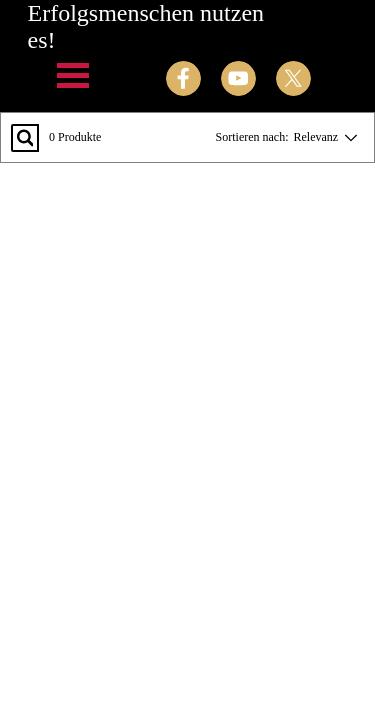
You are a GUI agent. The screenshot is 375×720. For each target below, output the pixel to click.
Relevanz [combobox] (316, 137)
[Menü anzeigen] (73, 75)
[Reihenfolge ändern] (347, 137)
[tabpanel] (158, 494)
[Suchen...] (25, 138)
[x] (293, 78)
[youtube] (238, 78)
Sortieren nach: (252, 137)
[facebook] (183, 78)
